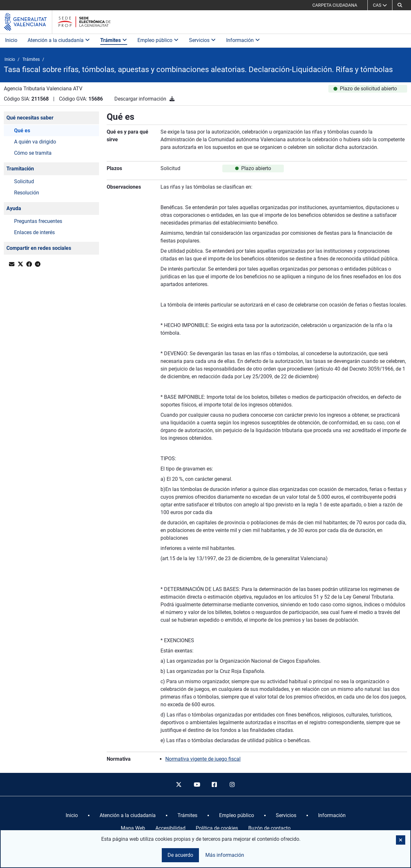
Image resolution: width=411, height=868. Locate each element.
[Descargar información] (172, 99)
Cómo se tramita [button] (33, 153)
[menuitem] (72, 815)
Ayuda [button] (14, 208)
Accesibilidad (170, 828)
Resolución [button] (27, 193)
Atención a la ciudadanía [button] (59, 40)
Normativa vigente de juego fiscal (203, 759)
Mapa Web (133, 828)
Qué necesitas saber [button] (30, 118)
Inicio (11, 40)
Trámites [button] (114, 40)
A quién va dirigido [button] (35, 142)
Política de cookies (217, 828)
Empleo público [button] (158, 40)
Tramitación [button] (20, 169)
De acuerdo (180, 855)
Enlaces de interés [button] (34, 232)
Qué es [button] (22, 131)
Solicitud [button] (24, 181)
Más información (225, 855)
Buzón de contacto (269, 828)
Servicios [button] (202, 40)
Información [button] (243, 40)
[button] (400, 5)
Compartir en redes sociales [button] (39, 248)
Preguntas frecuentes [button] (38, 221)
